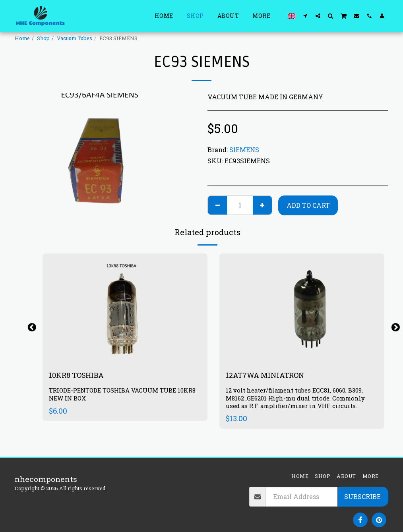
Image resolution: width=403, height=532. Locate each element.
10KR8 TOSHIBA (79, 375)
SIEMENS (244, 150)
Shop (43, 38)
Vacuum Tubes (75, 38)
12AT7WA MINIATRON (268, 375)
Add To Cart (308, 205)
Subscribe (362, 496)
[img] (302, 309)
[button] (305, 16)
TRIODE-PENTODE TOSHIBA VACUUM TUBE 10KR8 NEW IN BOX (125, 395)
